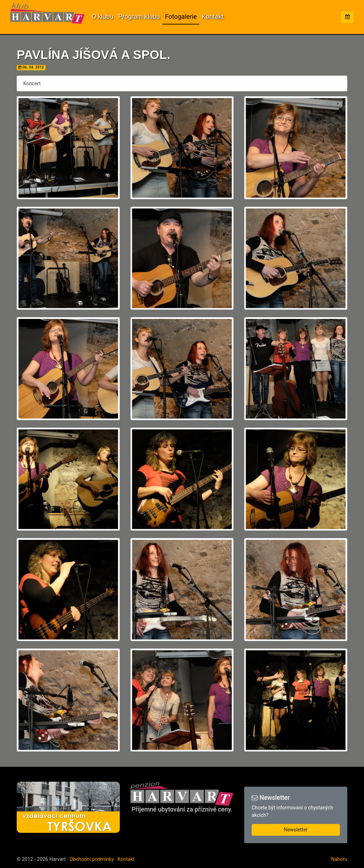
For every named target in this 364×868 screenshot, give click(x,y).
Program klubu (139, 17)
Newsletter (296, 830)
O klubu (103, 17)
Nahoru (339, 859)
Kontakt (213, 17)
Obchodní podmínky (92, 859)
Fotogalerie (181, 17)
